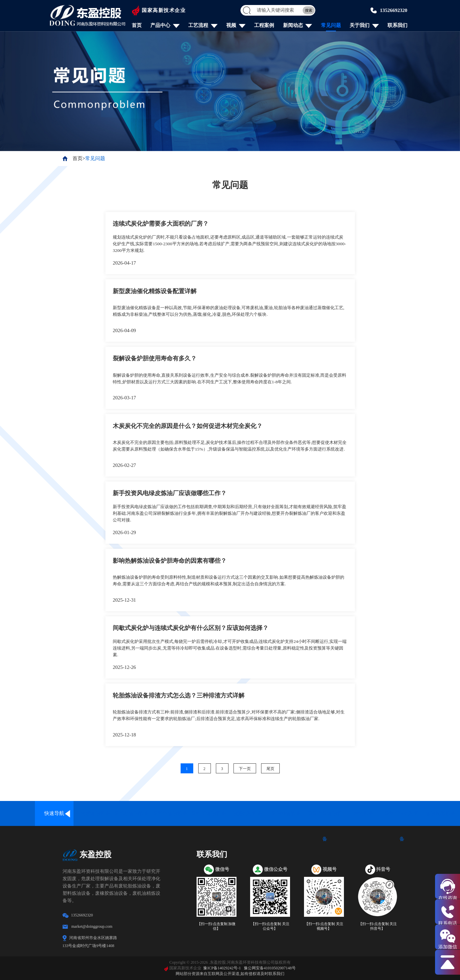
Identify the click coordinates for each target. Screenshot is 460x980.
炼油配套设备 (441, 813)
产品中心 (160, 26)
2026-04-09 (124, 330)
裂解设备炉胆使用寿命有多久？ (155, 358)
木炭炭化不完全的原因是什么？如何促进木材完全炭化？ (188, 426)
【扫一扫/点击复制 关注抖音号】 (378, 926)
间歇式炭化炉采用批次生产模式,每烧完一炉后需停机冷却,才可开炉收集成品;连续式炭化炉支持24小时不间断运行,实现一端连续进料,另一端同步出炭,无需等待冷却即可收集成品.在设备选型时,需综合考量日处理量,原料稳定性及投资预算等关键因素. (230, 648)
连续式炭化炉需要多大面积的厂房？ (161, 224)
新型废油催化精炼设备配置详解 (155, 291)
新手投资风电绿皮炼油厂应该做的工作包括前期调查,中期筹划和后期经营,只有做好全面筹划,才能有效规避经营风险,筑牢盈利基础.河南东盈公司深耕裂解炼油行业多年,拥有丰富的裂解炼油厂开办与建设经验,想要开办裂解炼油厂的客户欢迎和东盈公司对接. (229, 513)
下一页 (245, 769)
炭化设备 (364, 813)
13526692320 (394, 10)
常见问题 (331, 26)
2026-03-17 (124, 398)
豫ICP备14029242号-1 (222, 968)
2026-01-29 (124, 532)
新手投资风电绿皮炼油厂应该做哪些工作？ (170, 493)
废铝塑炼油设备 (209, 813)
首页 (137, 26)
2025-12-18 (124, 735)
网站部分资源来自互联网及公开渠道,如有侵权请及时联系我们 (230, 974)
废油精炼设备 (286, 813)
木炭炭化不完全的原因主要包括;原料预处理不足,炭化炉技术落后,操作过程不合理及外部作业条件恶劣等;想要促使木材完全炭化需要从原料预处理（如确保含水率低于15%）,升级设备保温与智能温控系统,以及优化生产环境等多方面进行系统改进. (230, 446)
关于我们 (360, 26)
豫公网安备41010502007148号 (270, 968)
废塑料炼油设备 (170, 813)
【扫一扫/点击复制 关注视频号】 (324, 926)
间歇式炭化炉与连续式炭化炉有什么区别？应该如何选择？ (191, 628)
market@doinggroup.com (92, 926)
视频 (231, 26)
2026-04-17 (124, 263)
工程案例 (264, 26)
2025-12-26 (124, 667)
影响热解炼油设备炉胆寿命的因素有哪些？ (170, 561)
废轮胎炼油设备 (132, 813)
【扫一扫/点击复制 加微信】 (217, 926)
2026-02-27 (124, 465)
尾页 (270, 769)
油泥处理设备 (247, 813)
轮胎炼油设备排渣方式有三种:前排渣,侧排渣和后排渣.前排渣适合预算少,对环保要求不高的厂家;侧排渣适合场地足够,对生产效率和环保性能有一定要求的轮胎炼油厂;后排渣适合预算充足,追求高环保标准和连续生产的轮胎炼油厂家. (230, 715)
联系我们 (397, 26)
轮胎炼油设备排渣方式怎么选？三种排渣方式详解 (179, 695)
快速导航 (54, 813)
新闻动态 (293, 26)
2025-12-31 (124, 600)
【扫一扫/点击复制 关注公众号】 (270, 926)
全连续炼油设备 (93, 813)
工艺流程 (198, 26)
